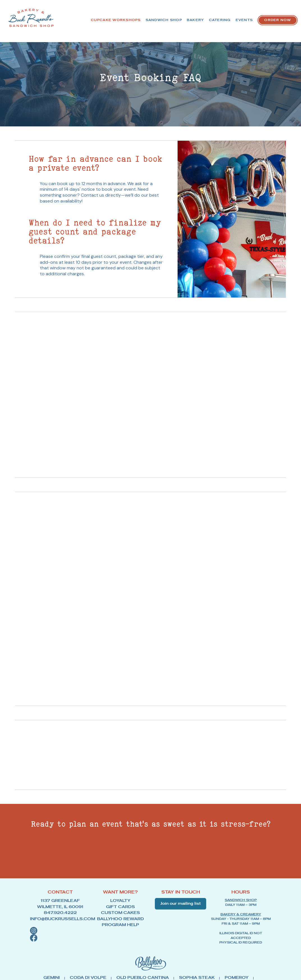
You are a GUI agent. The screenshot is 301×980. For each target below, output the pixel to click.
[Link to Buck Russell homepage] (23, 18)
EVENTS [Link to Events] (285, 19)
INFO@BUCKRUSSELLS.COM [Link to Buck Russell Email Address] (60, 920)
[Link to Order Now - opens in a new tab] (274, 32)
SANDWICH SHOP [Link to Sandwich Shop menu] (182, 19)
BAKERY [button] (221, 19)
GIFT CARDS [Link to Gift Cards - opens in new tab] (120, 911)
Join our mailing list (181, 909)
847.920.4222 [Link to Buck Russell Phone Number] (60, 916)
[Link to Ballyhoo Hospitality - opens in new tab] (150, 969)
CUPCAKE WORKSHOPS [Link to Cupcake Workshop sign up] (127, 19)
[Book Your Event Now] (203, 860)
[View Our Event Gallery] (102, 860)
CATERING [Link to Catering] (253, 19)
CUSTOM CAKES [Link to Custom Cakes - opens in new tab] (120, 916)
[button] (60, 931)
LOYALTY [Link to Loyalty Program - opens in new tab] (120, 906)
